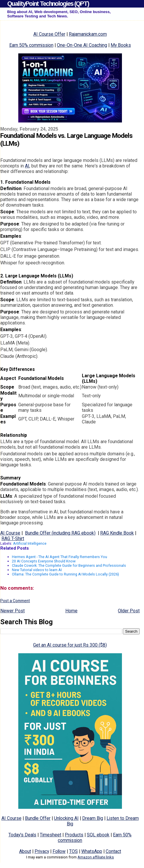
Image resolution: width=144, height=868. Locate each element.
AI (27, 166)
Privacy (42, 851)
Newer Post (12, 611)
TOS (73, 851)
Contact (113, 851)
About (25, 851)
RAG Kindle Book (117, 533)
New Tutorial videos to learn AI (37, 570)
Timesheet (51, 835)
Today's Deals (22, 835)
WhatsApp (92, 851)
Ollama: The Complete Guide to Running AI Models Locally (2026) (65, 574)
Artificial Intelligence (30, 543)
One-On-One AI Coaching (82, 45)
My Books (121, 45)
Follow (59, 851)
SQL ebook (98, 835)
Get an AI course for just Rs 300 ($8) (70, 645)
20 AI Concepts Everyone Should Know (44, 561)
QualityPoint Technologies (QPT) (48, 4)
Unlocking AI (66, 818)
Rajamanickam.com (88, 34)
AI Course (10, 533)
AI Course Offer (49, 34)
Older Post (129, 611)
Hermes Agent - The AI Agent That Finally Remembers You (60, 557)
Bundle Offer (38, 818)
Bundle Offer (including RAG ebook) (60, 533)
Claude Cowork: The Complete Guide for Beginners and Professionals (69, 565)
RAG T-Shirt (13, 538)
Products (74, 835)
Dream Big (93, 818)
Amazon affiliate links (96, 857)
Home (71, 611)
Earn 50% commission (31, 45)
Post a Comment (15, 601)
